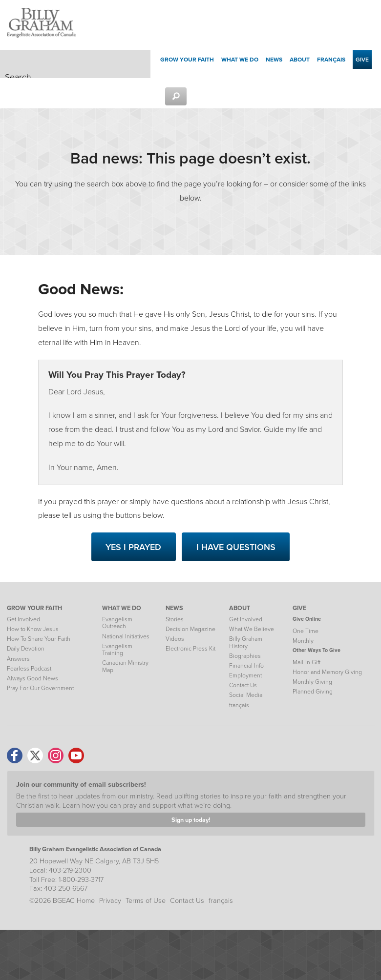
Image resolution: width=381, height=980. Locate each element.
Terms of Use (146, 900)
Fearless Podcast (29, 669)
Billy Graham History (246, 642)
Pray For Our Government (40, 688)
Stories (175, 619)
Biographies (245, 656)
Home (86, 900)
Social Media (246, 695)
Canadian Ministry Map (125, 666)
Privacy (110, 900)
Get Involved (23, 619)
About (300, 60)
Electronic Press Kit (190, 649)
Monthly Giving (312, 682)
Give (362, 60)
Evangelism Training (117, 650)
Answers (18, 659)
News (274, 60)
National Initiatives (126, 636)
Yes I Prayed (133, 547)
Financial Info (246, 666)
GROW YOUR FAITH (34, 608)
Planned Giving (313, 692)
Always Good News (32, 678)
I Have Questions (236, 547)
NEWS (174, 608)
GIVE (299, 608)
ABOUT (240, 608)
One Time (306, 631)
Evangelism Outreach (117, 623)
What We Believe (252, 629)
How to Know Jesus (33, 629)
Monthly (303, 641)
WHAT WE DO (122, 608)
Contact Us (243, 685)
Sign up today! (191, 820)
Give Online (307, 619)
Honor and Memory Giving (327, 672)
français (331, 60)
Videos (175, 639)
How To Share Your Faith (39, 639)
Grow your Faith (187, 60)
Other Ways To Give (317, 650)
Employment (245, 675)
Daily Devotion (26, 649)
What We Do (240, 60)
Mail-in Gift (307, 662)
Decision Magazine (190, 629)
